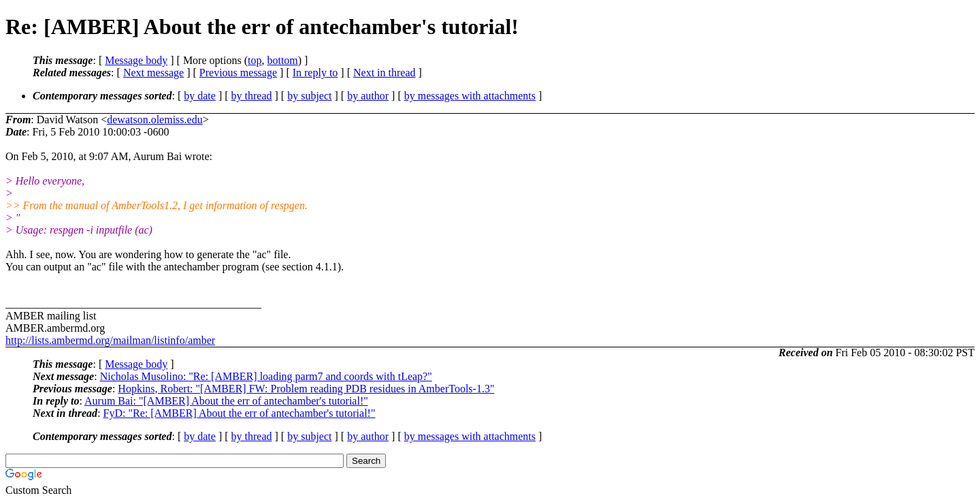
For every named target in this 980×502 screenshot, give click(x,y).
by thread (252, 96)
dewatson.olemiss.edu (154, 120)
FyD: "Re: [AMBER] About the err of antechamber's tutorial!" (240, 413)
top (255, 60)
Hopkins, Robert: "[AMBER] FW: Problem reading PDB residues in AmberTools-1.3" (306, 389)
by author (368, 96)
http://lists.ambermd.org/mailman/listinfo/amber (110, 340)
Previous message (238, 73)
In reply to (315, 73)
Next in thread (385, 73)
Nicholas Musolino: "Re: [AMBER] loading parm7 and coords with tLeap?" (266, 376)
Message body (136, 60)
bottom (282, 60)
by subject (309, 96)
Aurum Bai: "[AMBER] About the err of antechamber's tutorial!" (226, 401)
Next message (153, 73)
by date (200, 96)
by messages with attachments (470, 96)
